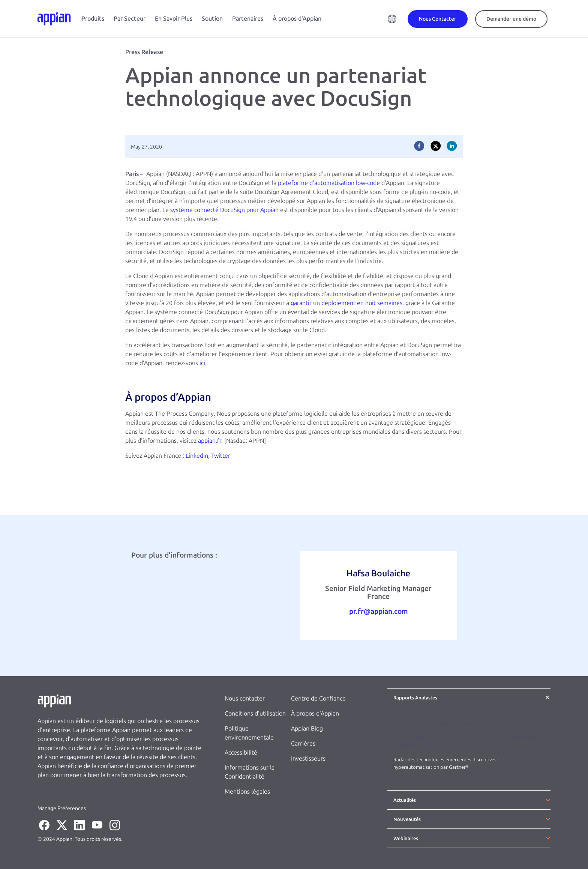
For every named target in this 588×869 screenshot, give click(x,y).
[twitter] (436, 146)
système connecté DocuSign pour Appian (224, 210)
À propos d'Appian (297, 19)
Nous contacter (245, 698)
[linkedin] (452, 146)
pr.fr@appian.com (379, 611)
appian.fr (210, 441)
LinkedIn (197, 456)
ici (202, 363)
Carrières (303, 743)
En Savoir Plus (174, 19)
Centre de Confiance (318, 698)
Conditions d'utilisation (255, 713)
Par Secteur (130, 19)
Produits (93, 19)
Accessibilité (241, 752)
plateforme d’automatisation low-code (329, 183)
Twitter (221, 456)
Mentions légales (247, 792)
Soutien (212, 19)
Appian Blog (307, 728)
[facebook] (419, 146)
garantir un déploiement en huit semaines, (347, 303)
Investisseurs (308, 758)
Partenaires (248, 19)
